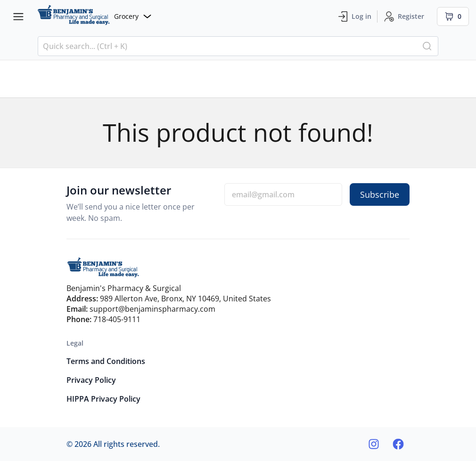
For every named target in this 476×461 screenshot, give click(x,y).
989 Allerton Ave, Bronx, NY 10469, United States (185, 299)
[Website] (94, 16)
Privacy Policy (91, 380)
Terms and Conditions (106, 361)
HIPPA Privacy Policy (103, 399)
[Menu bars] (18, 16)
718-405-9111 (117, 319)
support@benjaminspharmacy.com (152, 309)
